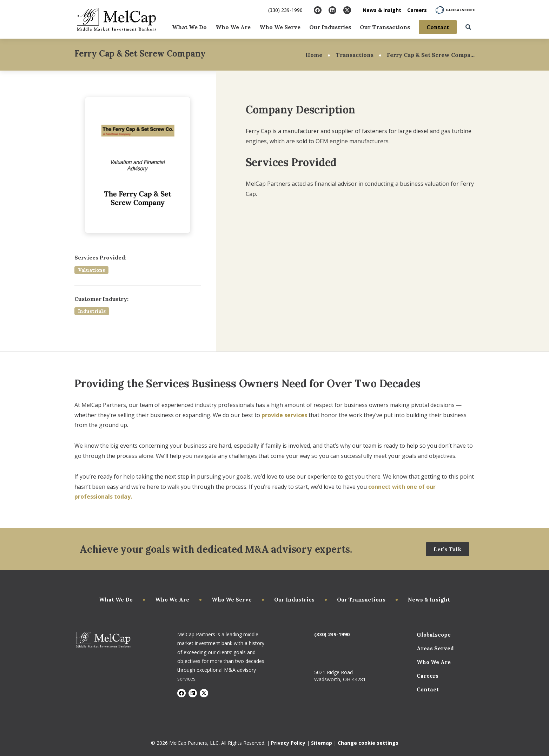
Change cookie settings (368, 743)
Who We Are (233, 27)
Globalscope (434, 635)
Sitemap (322, 743)
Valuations (91, 270)
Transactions (355, 55)
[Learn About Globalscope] (455, 10)
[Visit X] (347, 10)
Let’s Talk (448, 549)
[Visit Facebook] (318, 10)
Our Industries (330, 27)
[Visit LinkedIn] (332, 10)
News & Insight (382, 10)
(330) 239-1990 (285, 10)
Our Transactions (385, 27)
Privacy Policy (288, 743)
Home (314, 55)
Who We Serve (280, 27)
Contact (438, 27)
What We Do (189, 27)
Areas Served (435, 648)
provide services (284, 415)
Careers (417, 10)
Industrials (92, 311)
